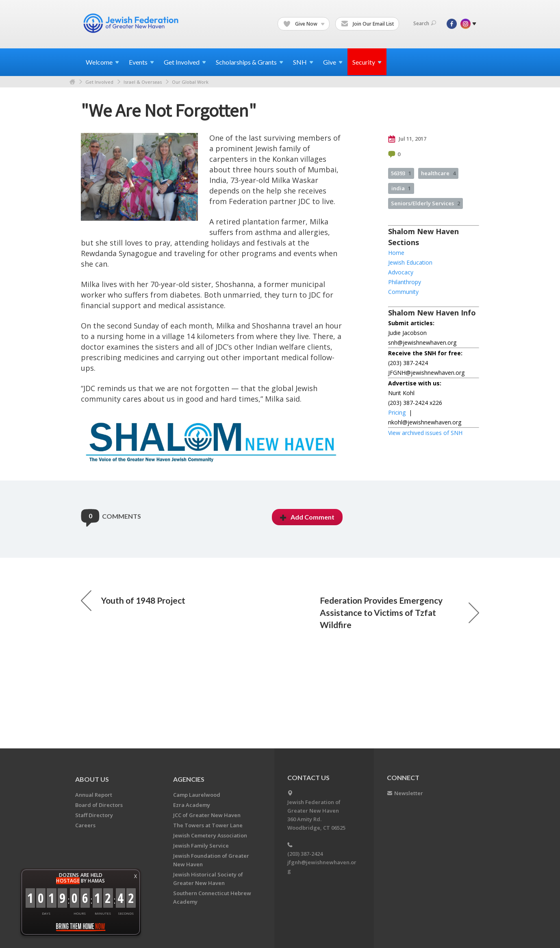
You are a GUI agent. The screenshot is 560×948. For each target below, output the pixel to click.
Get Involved (99, 82)
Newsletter (409, 793)
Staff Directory (94, 815)
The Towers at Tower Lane (208, 825)
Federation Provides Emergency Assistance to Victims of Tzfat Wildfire (399, 612)
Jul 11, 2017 (407, 139)
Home (72, 82)
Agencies (189, 779)
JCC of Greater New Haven (207, 815)
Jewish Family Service (201, 846)
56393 (401, 173)
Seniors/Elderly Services (425, 203)
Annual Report (94, 795)
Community (403, 292)
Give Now (304, 24)
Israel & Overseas (143, 82)
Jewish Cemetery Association (210, 835)
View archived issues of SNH (425, 433)
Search (425, 23)
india (401, 188)
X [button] (136, 876)
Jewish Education (410, 262)
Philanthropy (405, 282)
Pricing (397, 412)
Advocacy (401, 272)
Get (185, 62)
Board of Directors (99, 805)
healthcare (438, 173)
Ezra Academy (192, 805)
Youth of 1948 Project (133, 600)
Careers (85, 825)
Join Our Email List (368, 24)
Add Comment (307, 517)
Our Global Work (190, 82)
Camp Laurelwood (197, 795)
